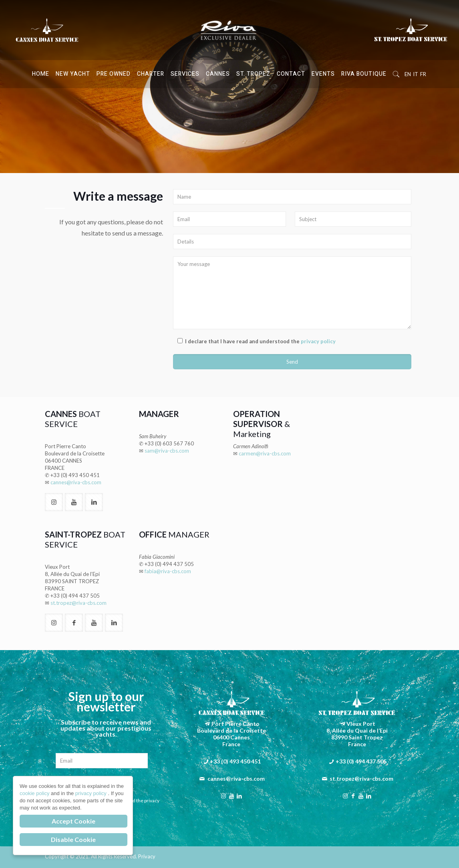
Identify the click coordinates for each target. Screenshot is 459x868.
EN (408, 74)
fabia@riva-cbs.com (168, 571)
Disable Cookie (73, 839)
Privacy (147, 856)
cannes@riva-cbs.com (76, 482)
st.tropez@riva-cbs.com (79, 603)
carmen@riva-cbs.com (265, 453)
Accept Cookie (73, 821)
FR (423, 74)
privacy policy (318, 341)
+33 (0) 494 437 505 (75, 596)
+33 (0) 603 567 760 (169, 443)
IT (416, 74)
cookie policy (35, 793)
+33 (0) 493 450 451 (75, 475)
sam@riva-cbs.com (167, 451)
